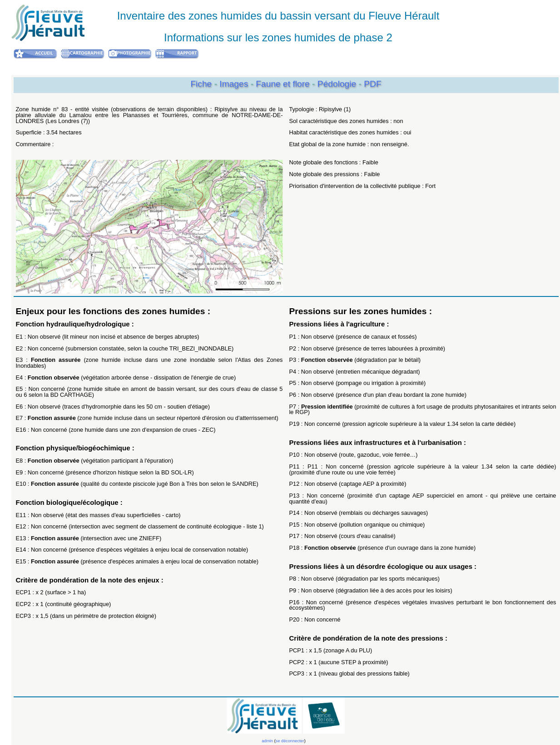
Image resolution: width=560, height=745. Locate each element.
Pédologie (338, 84)
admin (267, 741)
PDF (372, 84)
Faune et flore (284, 84)
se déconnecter (290, 741)
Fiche (201, 84)
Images (235, 84)
